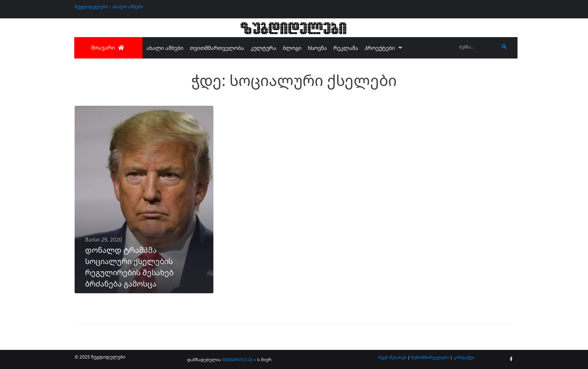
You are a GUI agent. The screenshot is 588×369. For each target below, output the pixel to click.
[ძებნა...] (477, 47)
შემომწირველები (430, 357)
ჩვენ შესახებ (392, 357)
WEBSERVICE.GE (238, 359)
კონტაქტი (464, 357)
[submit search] (504, 47)
